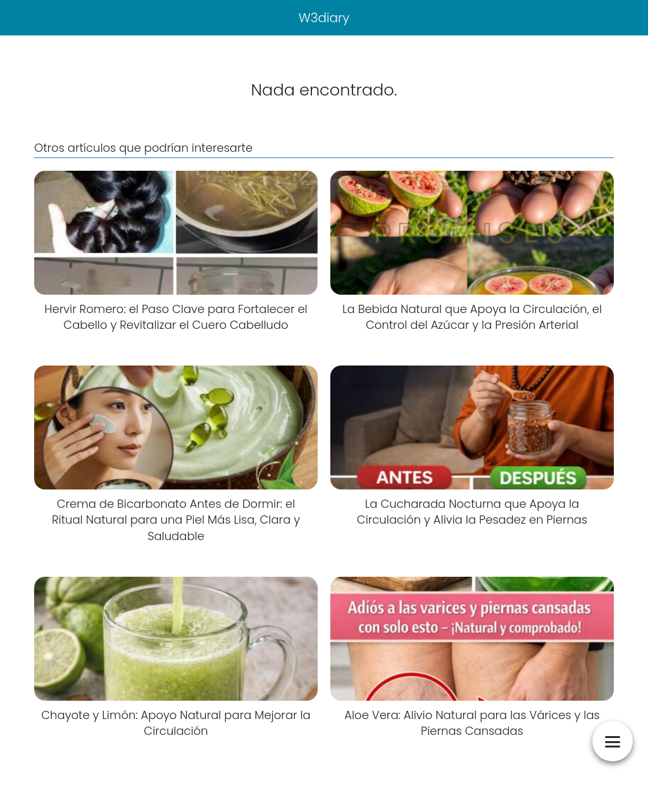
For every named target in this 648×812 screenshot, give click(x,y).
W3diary (324, 18)
